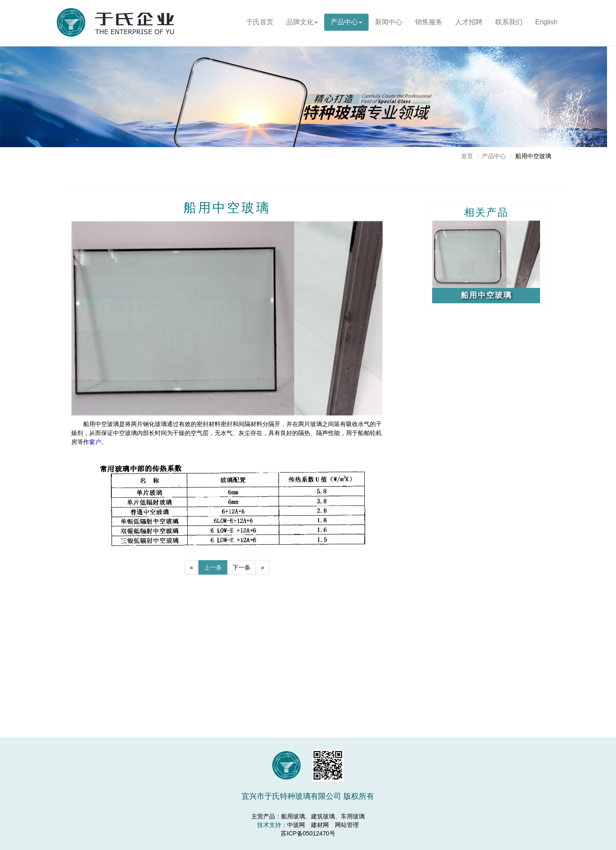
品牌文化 (304, 22)
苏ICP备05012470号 (308, 833)
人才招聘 (485, 22)
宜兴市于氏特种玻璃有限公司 (119, 28)
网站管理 (347, 825)
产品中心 (349, 22)
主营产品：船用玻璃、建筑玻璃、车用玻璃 (308, 816)
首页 (467, 156)
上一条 (213, 570)
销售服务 (438, 22)
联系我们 (536, 22)
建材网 (320, 825)
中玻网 (296, 825)
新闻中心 (394, 22)
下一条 (241, 570)
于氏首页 (261, 22)
